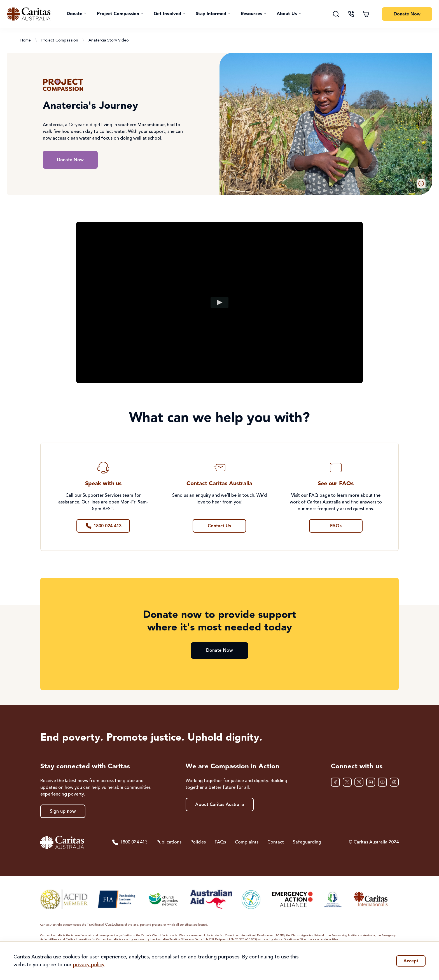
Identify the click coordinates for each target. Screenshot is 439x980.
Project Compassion (60, 40)
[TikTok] (394, 782)
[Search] (336, 14)
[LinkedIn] (371, 782)
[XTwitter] (347, 782)
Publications (169, 842)
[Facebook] (335, 782)
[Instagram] (359, 782)
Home (25, 40)
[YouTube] (382, 782)
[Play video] (220, 302)
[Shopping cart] (366, 14)
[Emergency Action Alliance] (292, 899)
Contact (276, 842)
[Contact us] (351, 14)
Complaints (247, 842)
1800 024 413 (130, 842)
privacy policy (89, 965)
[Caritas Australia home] (29, 14)
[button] (77, 14)
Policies (198, 842)
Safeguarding (307, 842)
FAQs (220, 842)
